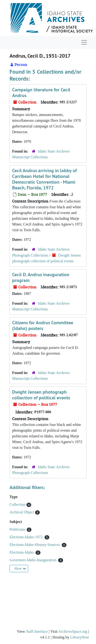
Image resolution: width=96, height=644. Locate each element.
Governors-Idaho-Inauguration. (34, 560)
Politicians (18, 529)
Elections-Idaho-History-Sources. (36, 545)
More (20, 569)
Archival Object (22, 512)
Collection (18, 504)
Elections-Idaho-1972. (27, 537)
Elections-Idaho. (23, 552)
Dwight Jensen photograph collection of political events (41, 395)
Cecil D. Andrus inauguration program (41, 277)
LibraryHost (80, 637)
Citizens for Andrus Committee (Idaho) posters (43, 325)
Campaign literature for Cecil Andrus (41, 93)
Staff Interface (37, 631)
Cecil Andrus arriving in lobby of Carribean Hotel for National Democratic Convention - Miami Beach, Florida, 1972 (44, 179)
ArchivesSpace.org (73, 631)
